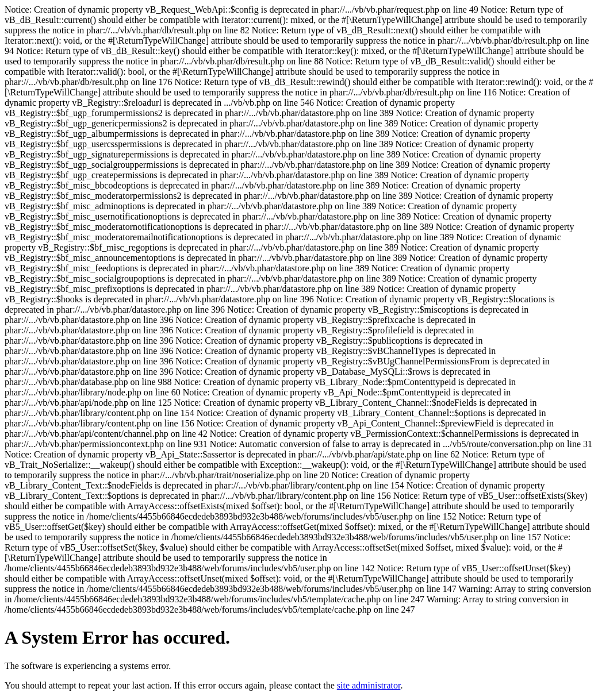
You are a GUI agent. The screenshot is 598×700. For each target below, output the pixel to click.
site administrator (369, 685)
